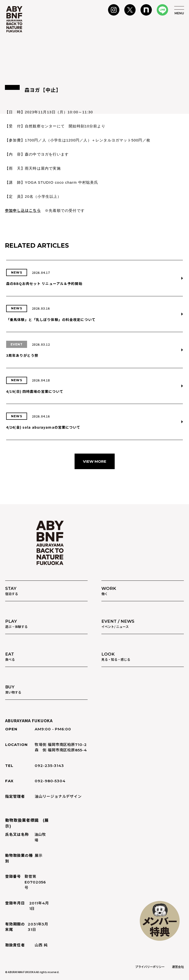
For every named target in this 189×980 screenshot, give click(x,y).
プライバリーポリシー (150, 967)
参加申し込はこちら (23, 210)
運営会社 (178, 967)
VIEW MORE (95, 461)
